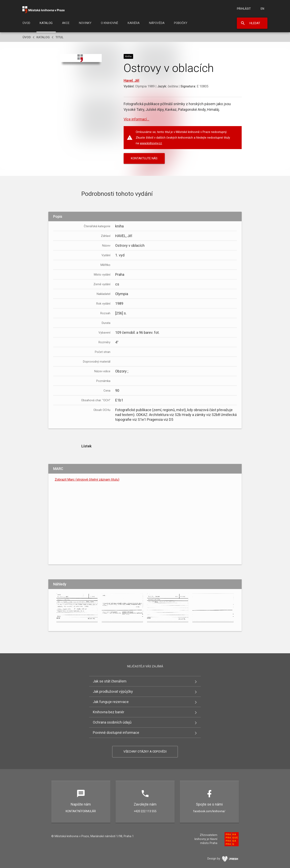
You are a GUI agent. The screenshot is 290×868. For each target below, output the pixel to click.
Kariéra (134, 23)
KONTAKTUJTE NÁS (144, 158)
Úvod (26, 23)
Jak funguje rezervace (111, 702)
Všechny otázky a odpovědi (145, 752)
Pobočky (181, 23)
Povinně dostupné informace (116, 733)
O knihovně (110, 23)
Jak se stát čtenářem (110, 681)
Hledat (255, 23)
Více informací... (136, 119)
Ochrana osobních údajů (112, 722)
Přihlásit (244, 9)
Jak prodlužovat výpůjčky (113, 691)
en (262, 9)
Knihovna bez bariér (109, 712)
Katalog (46, 23)
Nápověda (157, 23)
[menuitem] (26, 24)
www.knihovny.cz (151, 143)
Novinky (85, 23)
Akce (66, 23)
